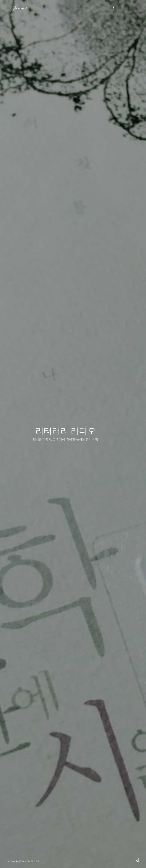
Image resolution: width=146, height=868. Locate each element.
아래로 (138, 860)
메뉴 (8, 8)
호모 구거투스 (17, 861)
